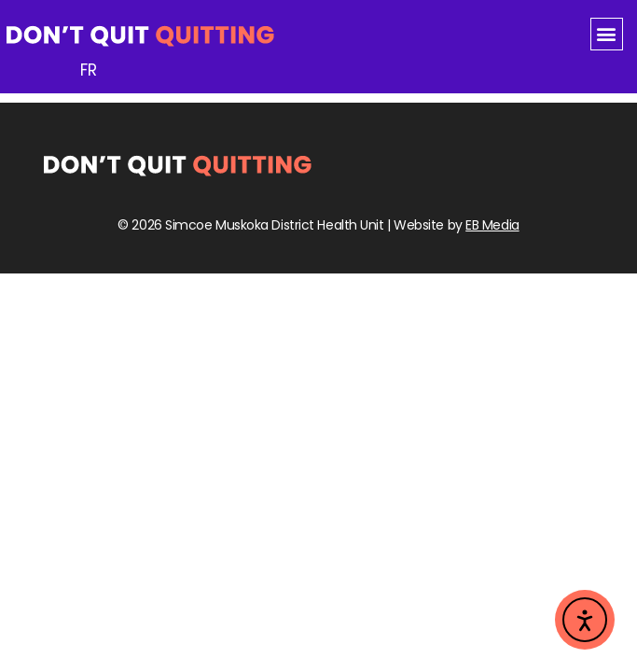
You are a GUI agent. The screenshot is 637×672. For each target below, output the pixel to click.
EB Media (492, 225)
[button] (607, 34)
